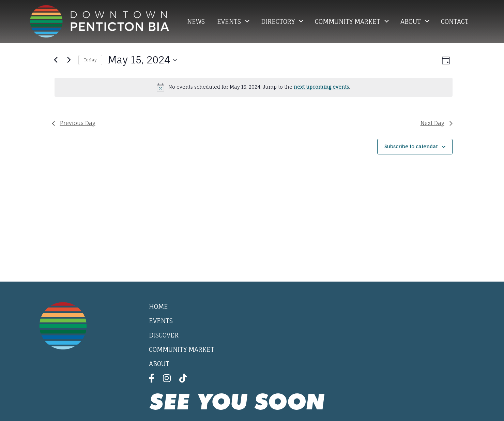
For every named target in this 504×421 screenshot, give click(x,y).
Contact (455, 21)
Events (230, 21)
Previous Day (74, 123)
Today (90, 60)
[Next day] (69, 60)
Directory (279, 21)
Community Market (348, 21)
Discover (164, 335)
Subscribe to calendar (411, 146)
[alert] (254, 87)
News (196, 21)
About (411, 21)
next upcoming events (321, 87)
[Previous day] (56, 60)
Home (158, 306)
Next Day (437, 123)
